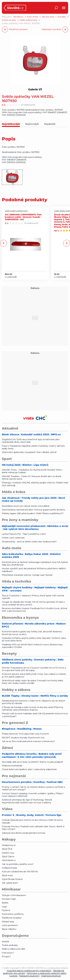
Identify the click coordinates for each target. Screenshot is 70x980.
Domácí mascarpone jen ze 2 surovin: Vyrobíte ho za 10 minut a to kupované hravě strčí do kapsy (34, 669)
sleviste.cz (18, 17)
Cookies (13, 976)
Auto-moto (32, 17)
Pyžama (6, 910)
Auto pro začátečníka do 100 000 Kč (20, 872)
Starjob (5, 941)
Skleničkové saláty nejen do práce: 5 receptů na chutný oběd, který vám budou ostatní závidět (32, 682)
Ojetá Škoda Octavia (12, 879)
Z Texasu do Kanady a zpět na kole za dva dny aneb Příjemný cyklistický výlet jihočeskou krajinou (32, 708)
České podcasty (10, 945)
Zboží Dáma (8, 856)
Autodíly (62, 17)
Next (66, 243)
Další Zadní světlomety (16, 211)
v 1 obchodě (11, 277)
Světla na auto (9, 20)
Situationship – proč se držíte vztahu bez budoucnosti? (29, 542)
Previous (4, 243)
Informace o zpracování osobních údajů (46, 973)
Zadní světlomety (28, 20)
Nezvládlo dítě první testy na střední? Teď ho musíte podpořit (32, 762)
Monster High (9, 899)
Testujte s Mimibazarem (14, 895)
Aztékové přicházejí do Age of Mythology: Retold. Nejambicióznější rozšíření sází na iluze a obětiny (27, 801)
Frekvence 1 (8, 953)
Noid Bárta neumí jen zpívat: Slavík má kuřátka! (26, 506)
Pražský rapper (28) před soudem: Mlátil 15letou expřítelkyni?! (33, 513)
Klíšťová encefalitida (12, 766)
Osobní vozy (8, 853)
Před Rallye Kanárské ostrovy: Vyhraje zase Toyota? (27, 575)
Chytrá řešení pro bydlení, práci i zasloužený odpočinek (29, 769)
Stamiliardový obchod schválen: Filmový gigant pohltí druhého (34, 510)
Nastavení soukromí (29, 976)
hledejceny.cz (9, 845)
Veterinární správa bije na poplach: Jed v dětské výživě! (29, 452)
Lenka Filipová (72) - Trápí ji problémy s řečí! (24, 534)
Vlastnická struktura (51, 976)
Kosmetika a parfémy (13, 914)
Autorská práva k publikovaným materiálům (29, 971)
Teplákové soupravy (12, 918)
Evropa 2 (6, 956)
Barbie (5, 903)
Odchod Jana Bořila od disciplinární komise (24, 833)
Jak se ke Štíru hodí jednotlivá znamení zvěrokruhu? (28, 741)
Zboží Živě (7, 849)
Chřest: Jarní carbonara (13, 538)
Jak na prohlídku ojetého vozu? (18, 864)
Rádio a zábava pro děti (14, 949)
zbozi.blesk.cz (9, 860)
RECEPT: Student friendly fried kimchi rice (23, 738)
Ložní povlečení (10, 925)
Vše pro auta (48, 17)
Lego (4, 907)
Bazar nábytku (9, 929)
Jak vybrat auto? (10, 883)
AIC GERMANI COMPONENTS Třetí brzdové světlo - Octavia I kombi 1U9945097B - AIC (23, 217)
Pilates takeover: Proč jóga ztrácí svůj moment (25, 734)
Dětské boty (8, 922)
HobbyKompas (9, 868)
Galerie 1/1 (35, 89)
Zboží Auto (7, 875)
